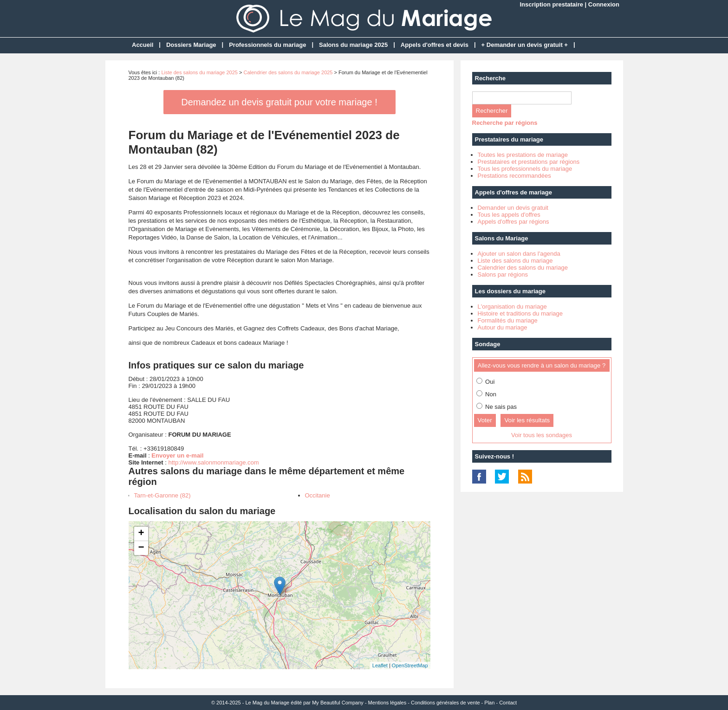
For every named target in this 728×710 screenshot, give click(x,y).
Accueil (143, 45)
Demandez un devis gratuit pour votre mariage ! (279, 102)
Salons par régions (503, 274)
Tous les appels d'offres (509, 215)
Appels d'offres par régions (513, 222)
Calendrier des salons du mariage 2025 (288, 72)
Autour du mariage (503, 327)
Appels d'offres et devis (435, 45)
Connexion (604, 4)
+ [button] (141, 534)
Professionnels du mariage (267, 45)
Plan (489, 703)
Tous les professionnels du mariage (525, 169)
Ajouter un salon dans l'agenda (519, 254)
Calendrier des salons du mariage (523, 268)
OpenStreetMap (410, 665)
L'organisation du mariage (512, 307)
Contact (508, 703)
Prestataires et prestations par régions (529, 162)
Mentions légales (387, 703)
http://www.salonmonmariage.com (213, 462)
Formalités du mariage (508, 320)
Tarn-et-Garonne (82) (162, 495)
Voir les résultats (527, 420)
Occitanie (318, 495)
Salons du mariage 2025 (353, 45)
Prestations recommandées (514, 176)
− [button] (141, 548)
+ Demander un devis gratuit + (525, 45)
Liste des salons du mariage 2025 (199, 72)
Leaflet (380, 665)
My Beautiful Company (338, 703)
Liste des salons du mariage (515, 261)
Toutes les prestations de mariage (523, 155)
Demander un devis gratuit (513, 208)
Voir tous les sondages (542, 435)
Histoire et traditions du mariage (520, 313)
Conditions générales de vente (445, 703)
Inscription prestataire (551, 4)
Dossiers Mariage (191, 45)
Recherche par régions (505, 123)
